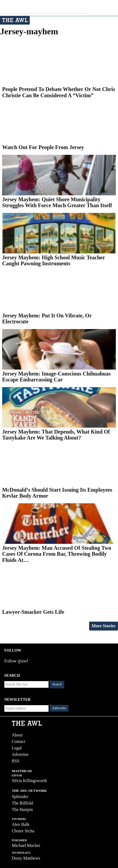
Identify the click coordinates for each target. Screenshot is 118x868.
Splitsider (20, 797)
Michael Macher (26, 845)
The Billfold (23, 803)
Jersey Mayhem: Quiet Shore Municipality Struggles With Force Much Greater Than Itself (57, 202)
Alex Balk (21, 824)
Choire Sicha (23, 831)
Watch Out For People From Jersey (43, 147)
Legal (17, 748)
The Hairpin (22, 810)
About (17, 735)
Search (57, 684)
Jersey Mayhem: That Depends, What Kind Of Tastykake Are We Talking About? (56, 435)
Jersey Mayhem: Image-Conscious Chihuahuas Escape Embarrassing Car (56, 377)
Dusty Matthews (26, 858)
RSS (16, 761)
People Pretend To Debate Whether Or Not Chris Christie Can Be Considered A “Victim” (59, 92)
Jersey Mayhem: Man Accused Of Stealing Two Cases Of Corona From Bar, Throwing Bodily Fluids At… (57, 554)
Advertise (20, 754)
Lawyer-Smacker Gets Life (33, 612)
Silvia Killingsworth (29, 781)
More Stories (103, 626)
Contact (19, 741)
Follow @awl (16, 661)
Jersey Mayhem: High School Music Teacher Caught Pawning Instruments (53, 261)
